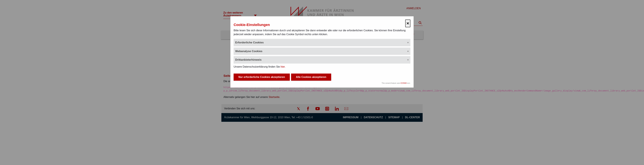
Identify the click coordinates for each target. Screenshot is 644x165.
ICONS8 (404, 83)
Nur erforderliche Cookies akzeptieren (262, 77)
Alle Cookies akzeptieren (311, 77)
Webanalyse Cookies (249, 51)
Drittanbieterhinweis (248, 60)
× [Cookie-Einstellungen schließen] (408, 23)
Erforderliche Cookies (249, 42)
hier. (283, 67)
